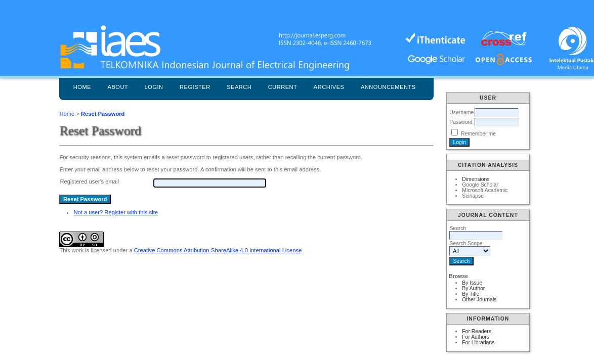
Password (461, 122)
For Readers (477, 331)
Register (195, 87)
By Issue (472, 283)
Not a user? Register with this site (116, 212)
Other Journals (479, 300)
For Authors (476, 337)
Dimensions (476, 179)
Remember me (478, 134)
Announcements (388, 87)
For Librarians (478, 343)
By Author (473, 288)
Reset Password (103, 114)
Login (154, 87)
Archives (329, 87)
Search (239, 87)
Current (283, 87)
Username (461, 112)
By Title (471, 294)
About (118, 87)
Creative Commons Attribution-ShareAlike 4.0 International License (218, 250)
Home (82, 87)
